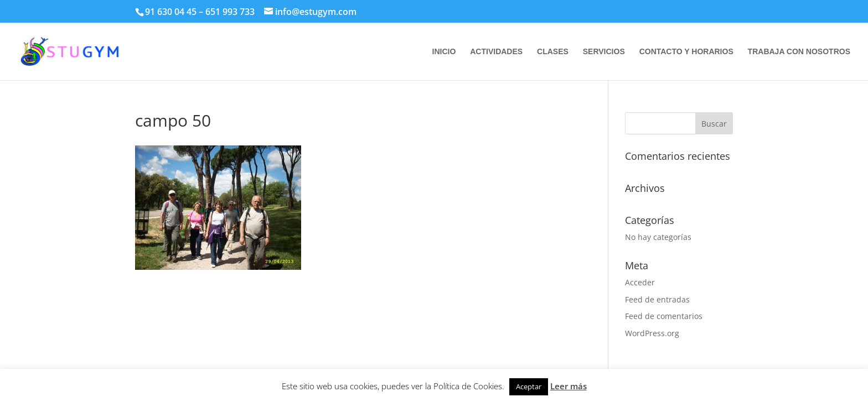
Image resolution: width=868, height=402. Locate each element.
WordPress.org (652, 333)
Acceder (640, 282)
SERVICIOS (604, 52)
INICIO (444, 52)
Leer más (569, 386)
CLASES (553, 52)
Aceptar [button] (529, 387)
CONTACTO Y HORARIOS (686, 52)
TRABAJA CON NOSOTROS (799, 52)
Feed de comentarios (664, 316)
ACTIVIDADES (496, 52)
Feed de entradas (657, 299)
